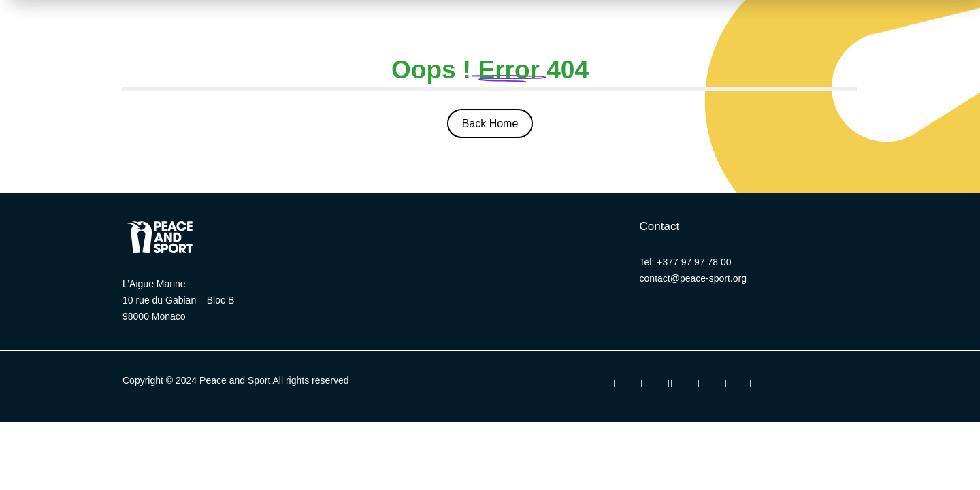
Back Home (490, 124)
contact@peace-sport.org (693, 278)
